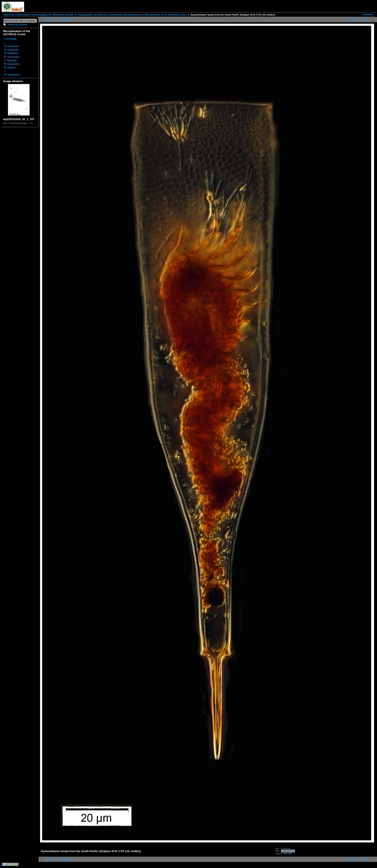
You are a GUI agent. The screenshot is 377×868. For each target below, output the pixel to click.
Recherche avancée (18, 25)
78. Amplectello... (12, 64)
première (50, 20)
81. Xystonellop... (12, 75)
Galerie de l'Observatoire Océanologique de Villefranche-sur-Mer (39, 15)
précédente (66, 20)
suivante (352, 20)
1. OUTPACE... (11, 39)
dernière (366, 20)
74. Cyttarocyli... (12, 50)
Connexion (368, 15)
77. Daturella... (11, 60)
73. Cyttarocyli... (12, 46)
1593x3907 (288, 854)
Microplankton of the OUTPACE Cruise (166, 15)
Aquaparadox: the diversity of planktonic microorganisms (109, 15)
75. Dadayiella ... (12, 53)
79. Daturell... (10, 68)
